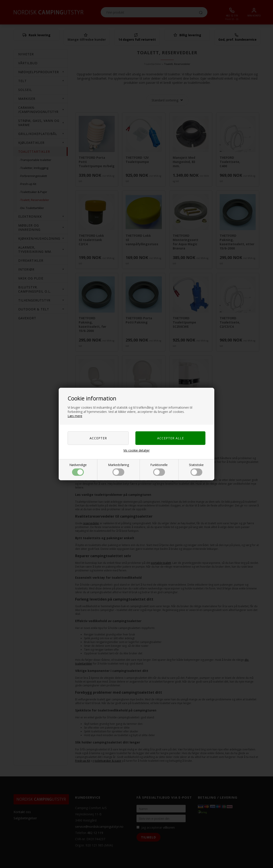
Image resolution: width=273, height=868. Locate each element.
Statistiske (196, 469)
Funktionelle (159, 469)
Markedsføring (118, 469)
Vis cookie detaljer (136, 450)
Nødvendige (78, 469)
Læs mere (75, 416)
